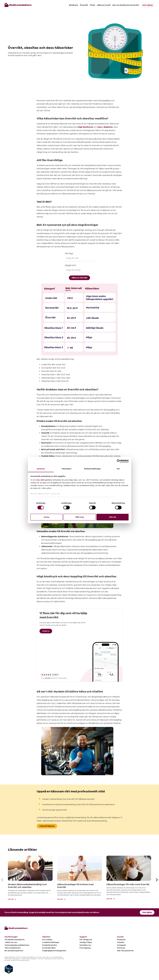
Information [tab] (67, 469)
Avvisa (46, 517)
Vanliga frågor (86, 942)
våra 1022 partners (44, 480)
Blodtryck (74, 5)
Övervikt (84, 5)
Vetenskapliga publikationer (17, 945)
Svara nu (46, 631)
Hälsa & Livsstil (104, 5)
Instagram (121, 945)
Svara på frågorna (47, 826)
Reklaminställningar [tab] (92, 469)
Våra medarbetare (13, 948)
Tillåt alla (113, 517)
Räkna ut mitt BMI (79, 278)
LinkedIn (121, 942)
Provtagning (85, 948)
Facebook (121, 940)
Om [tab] (118, 469)
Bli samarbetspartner (14, 951)
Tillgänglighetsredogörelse (54, 951)
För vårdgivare (86, 940)
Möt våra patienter (125, 951)
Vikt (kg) (69, 253)
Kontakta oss (85, 945)
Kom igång (148, 5)
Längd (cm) (70, 265)
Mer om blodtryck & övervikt (126, 5)
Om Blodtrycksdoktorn (15, 940)
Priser (93, 5)
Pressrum (121, 948)
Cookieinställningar (51, 942)
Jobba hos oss (11, 942)
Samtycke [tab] (41, 469)
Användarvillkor (49, 948)
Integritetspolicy (50, 945)
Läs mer (12, 899)
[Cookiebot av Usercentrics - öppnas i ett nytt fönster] (119, 461)
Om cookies (47, 940)
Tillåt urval (79, 517)
